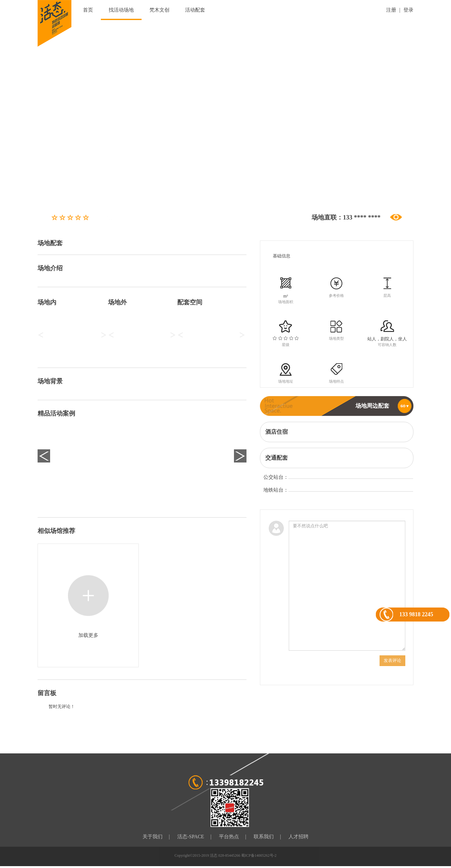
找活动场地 (121, 10)
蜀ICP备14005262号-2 (259, 855)
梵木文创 (159, 10)
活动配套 (195, 10)
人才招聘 (298, 837)
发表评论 (392, 661)
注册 (391, 10)
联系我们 (264, 837)
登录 (408, 10)
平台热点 (229, 837)
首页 (88, 10)
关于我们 (153, 837)
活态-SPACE (191, 837)
